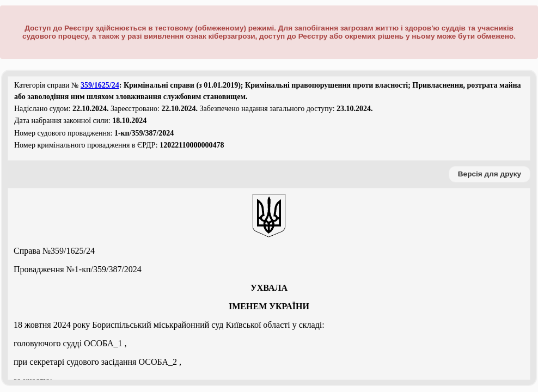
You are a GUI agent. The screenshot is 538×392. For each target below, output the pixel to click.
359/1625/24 (100, 85)
